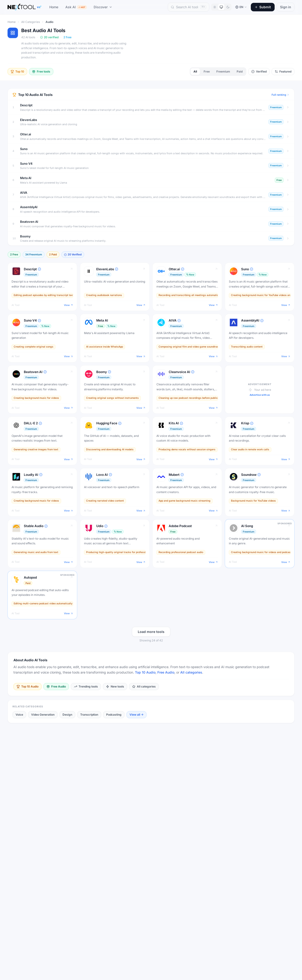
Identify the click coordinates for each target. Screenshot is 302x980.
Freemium (223, 71)
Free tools (41, 71)
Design (67, 715)
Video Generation (43, 715)
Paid (240, 71)
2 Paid (53, 254)
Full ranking (281, 95)
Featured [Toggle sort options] (283, 71)
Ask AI (76, 7)
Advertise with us (260, 395)
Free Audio (166, 672)
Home (54, 7)
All (195, 71)
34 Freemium (34, 254)
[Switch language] (241, 7)
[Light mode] (215, 7)
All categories (191, 672)
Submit (263, 7)
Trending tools (86, 686)
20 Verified (73, 254)
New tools (115, 686)
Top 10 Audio (145, 672)
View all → (136, 715)
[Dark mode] (228, 7)
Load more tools (151, 632)
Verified (259, 71)
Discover (103, 7)
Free (207, 71)
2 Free (14, 254)
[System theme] (221, 7)
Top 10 (17, 71)
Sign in (285, 7)
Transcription (89, 715)
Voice (19, 715)
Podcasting (114, 715)
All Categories (31, 22)
